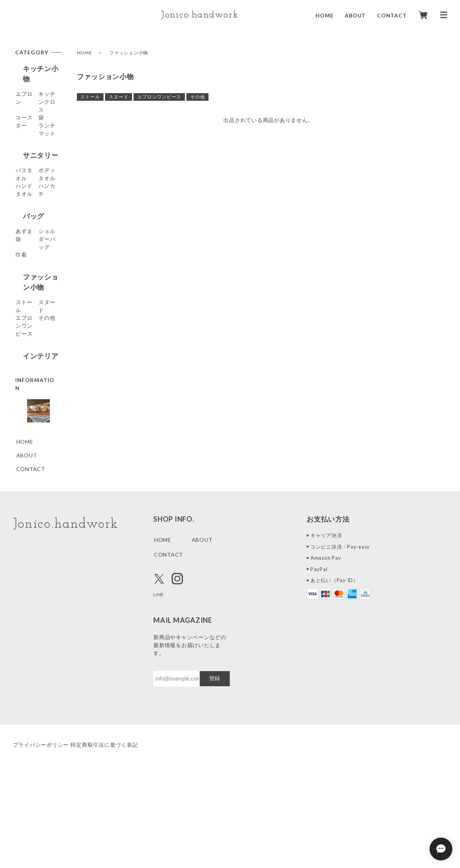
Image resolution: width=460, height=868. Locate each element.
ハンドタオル (33, 205)
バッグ (26, 239)
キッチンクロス (36, 99)
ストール (90, 97)
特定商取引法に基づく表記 (115, 821)
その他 (197, 97)
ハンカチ (28, 218)
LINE (160, 670)
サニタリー (33, 160)
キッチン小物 (37, 68)
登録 (215, 755)
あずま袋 (28, 256)
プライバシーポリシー (41, 821)
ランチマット (33, 140)
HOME (324, 15)
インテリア (33, 408)
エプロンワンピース (159, 97)
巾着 (22, 291)
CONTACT (392, 15)
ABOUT (355, 15)
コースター (30, 113)
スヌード (119, 97)
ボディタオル (33, 191)
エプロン (28, 85)
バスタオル (30, 177)
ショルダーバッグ (36, 273)
